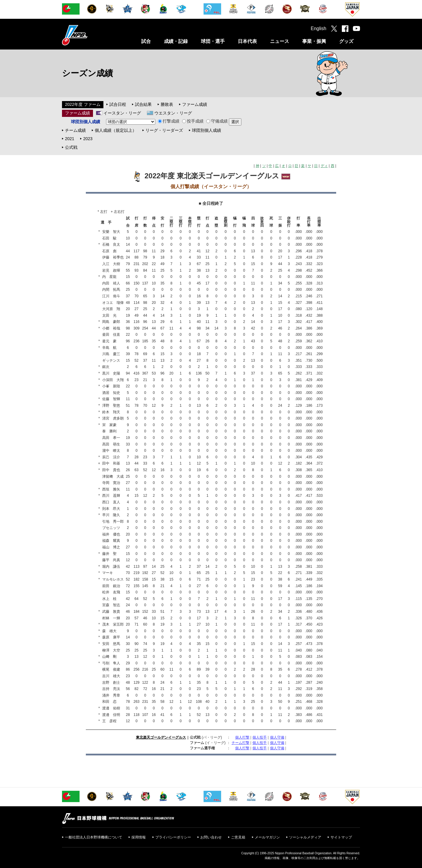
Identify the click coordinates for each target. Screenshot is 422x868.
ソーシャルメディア (305, 837)
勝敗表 (167, 104)
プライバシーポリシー (173, 837)
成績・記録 (176, 41)
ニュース (280, 41)
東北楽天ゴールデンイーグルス (161, 737)
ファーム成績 (195, 104)
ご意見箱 (238, 837)
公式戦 (71, 147)
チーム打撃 (241, 743)
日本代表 (247, 41)
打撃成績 (169, 121)
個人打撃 (242, 737)
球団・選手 (213, 41)
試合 (146, 41)
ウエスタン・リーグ (173, 113)
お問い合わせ (211, 837)
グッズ (346, 41)
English (319, 28)
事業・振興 (314, 41)
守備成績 (217, 121)
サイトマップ (341, 837)
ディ (324, 166)
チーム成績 (75, 130)
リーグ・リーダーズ (164, 130)
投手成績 (193, 121)
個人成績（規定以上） (116, 130)
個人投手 (260, 737)
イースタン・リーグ (122, 113)
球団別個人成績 (207, 130)
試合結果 (143, 104)
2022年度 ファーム (83, 104)
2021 (70, 139)
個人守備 (277, 737)
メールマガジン (267, 837)
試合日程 (118, 104)
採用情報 (139, 837)
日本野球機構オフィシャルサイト (90, 35)
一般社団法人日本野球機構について (94, 837)
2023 (88, 139)
